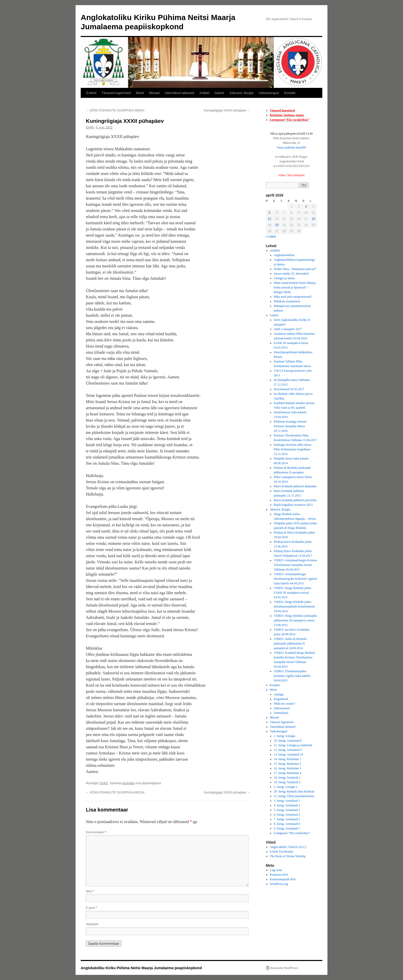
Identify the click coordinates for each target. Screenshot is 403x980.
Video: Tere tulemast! (291, 175)
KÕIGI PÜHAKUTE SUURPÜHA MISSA (115, 110)
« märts (271, 237)
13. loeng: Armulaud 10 (288, 754)
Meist (140, 93)
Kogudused (281, 699)
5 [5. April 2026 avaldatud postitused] (269, 213)
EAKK (90, 127)
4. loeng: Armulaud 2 (287, 805)
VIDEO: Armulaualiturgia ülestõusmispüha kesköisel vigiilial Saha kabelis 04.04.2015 (295, 579)
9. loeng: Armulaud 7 (287, 828)
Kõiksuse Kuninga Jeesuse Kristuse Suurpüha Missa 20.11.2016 (290, 426)
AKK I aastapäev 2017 (288, 329)
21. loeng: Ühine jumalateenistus (294, 796)
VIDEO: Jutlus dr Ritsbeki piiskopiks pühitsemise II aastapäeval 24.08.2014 (290, 643)
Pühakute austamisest (287, 301)
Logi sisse (276, 870)
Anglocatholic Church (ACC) (288, 847)
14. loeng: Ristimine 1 (287, 759)
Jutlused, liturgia (241, 93)
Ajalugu (279, 694)
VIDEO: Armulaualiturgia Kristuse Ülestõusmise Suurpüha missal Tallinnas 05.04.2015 (295, 565)
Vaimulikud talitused (180, 93)
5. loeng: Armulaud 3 (287, 810)
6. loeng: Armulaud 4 (287, 815)
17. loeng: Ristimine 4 (287, 773)
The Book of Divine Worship (288, 856)
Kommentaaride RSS (283, 879)
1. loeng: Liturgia (284, 736)
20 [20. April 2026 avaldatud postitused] (277, 225)
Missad (154, 93)
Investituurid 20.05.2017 (289, 389)
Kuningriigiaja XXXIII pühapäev (227, 110)
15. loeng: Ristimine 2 (287, 764)
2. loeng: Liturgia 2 (286, 787)
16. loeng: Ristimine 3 (287, 768)
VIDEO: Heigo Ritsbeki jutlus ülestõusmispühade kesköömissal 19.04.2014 (294, 606)
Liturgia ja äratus (284, 278)
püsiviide (128, 783)
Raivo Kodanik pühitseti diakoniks (295, 486)
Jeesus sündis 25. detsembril (291, 274)
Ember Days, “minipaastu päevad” (295, 269)
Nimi (90, 891)
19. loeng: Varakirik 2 (287, 782)
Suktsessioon (282, 708)
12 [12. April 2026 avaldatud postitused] (269, 219)
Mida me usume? (284, 704)
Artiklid (204, 93)
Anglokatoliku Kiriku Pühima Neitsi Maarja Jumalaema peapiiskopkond (141, 968)
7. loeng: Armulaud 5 (287, 819)
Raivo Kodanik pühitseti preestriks (295, 500)
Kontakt (290, 93)
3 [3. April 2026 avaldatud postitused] (306, 207)
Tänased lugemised (116, 93)
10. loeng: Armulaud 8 (288, 741)
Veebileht (92, 924)
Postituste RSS (279, 875)
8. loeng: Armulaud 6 (287, 824)
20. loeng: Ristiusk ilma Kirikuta (294, 791)
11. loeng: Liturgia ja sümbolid (293, 745)
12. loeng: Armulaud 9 (288, 750)
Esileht (91, 93)
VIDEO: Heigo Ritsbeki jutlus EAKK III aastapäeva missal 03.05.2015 (292, 593)
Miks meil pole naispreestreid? (293, 297)
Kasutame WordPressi (285, 968)
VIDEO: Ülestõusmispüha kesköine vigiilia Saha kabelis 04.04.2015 (292, 676)
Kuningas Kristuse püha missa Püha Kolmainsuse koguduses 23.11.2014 (292, 449)
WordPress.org (279, 884)
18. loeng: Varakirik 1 (287, 778)
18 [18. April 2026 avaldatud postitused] (313, 219)
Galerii (219, 93)
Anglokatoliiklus (284, 255)
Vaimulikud (281, 713)
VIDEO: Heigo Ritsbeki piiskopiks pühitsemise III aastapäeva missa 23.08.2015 (295, 620)
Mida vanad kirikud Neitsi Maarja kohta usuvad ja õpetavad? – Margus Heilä (295, 287)
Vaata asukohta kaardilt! (291, 147)
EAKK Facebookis (282, 852)
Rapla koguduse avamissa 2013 (293, 505)
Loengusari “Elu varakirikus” (290, 120)
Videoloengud (269, 93)
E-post (91, 908)
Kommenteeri (96, 832)
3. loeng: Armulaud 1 (287, 801)
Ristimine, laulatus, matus (287, 115)
